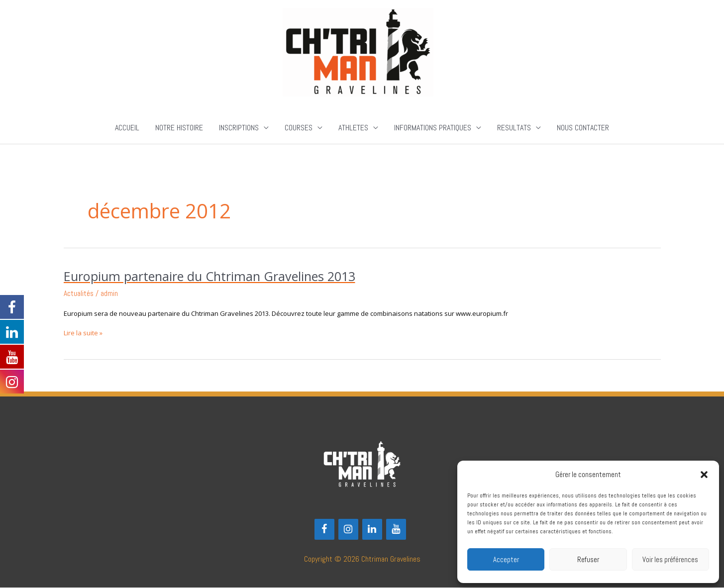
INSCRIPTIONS (239, 128)
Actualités (79, 294)
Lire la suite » (83, 333)
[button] (704, 475)
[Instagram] (348, 529)
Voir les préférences (670, 559)
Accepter (506, 559)
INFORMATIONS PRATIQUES (433, 128)
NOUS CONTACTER (583, 128)
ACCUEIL (127, 128)
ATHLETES (353, 128)
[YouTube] (396, 529)
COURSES (299, 128)
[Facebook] (324, 529)
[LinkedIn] (372, 529)
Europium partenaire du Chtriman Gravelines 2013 (214, 277)
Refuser (588, 559)
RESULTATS (514, 128)
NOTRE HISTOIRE (179, 128)
